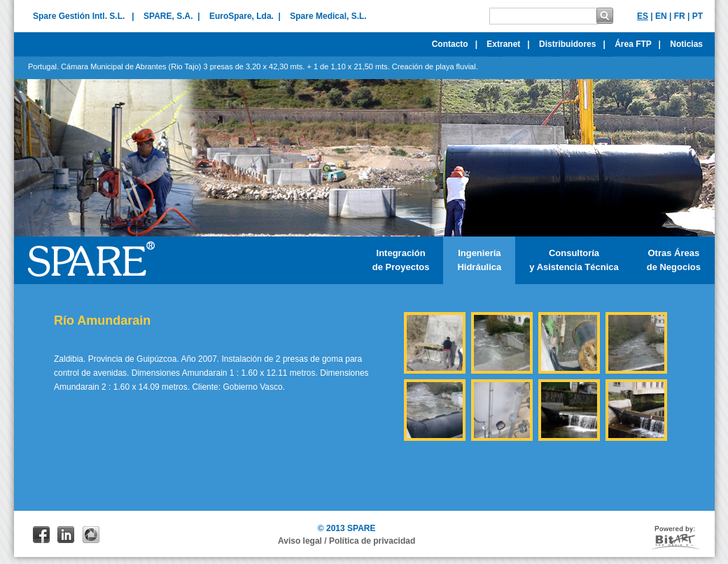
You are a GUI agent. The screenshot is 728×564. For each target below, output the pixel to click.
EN (661, 16)
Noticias (690, 44)
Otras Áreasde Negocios (674, 260)
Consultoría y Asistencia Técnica (574, 260)
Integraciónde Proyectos (401, 260)
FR (680, 16)
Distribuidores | (572, 44)
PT (698, 16)
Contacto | (455, 44)
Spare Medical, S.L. (328, 16)
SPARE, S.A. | (171, 16)
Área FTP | (638, 44)
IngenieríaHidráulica (479, 260)
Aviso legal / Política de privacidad (346, 541)
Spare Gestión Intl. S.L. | (84, 16)
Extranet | (508, 44)
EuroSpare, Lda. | (245, 16)
